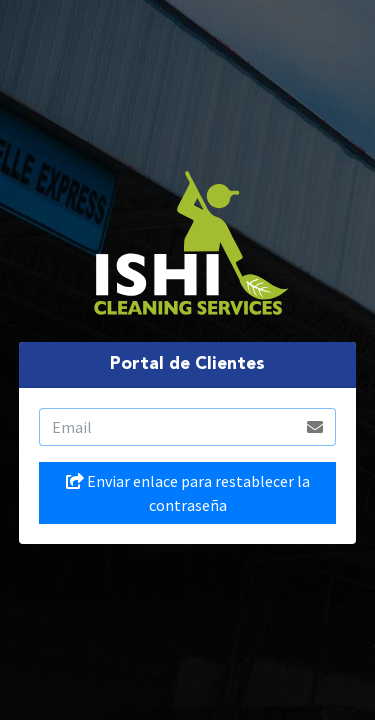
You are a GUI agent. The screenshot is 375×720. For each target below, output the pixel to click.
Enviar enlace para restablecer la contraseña (188, 493)
